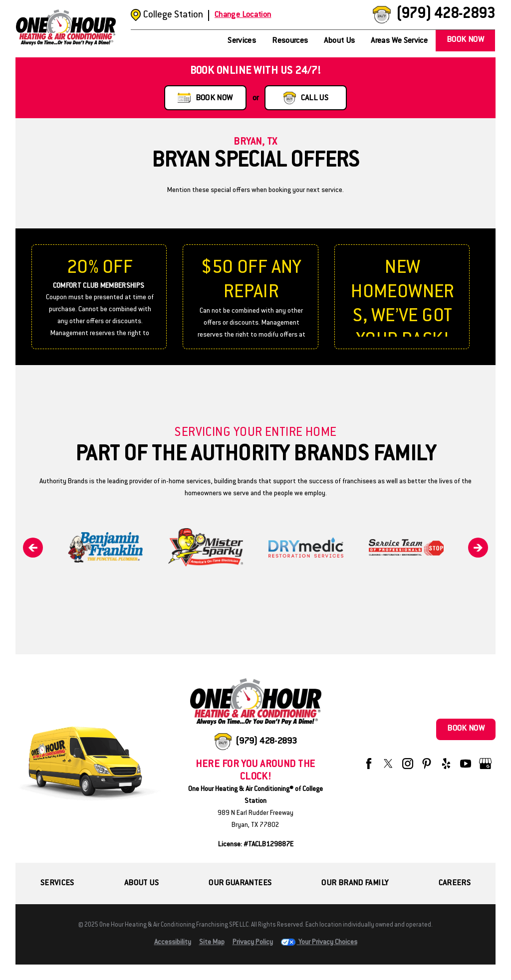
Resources (290, 41)
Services (242, 41)
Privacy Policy (253, 943)
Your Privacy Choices (319, 943)
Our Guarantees (240, 883)
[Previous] (33, 548)
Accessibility (173, 943)
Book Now (465, 40)
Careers (455, 883)
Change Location (243, 15)
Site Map (212, 943)
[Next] (478, 548)
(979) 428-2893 (445, 15)
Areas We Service (399, 41)
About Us (339, 41)
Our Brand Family (355, 883)
